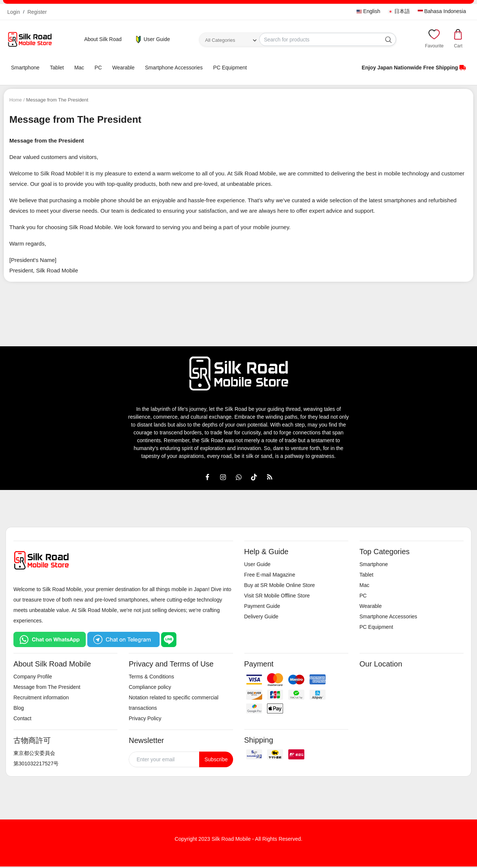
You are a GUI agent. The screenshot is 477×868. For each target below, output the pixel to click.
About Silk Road (103, 39)
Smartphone (25, 68)
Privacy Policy (145, 718)
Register (37, 12)
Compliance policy (150, 687)
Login (14, 12)
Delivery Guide (261, 616)
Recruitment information (41, 697)
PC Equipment (230, 68)
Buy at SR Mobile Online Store (280, 585)
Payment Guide (262, 606)
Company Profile (33, 677)
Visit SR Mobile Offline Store (277, 596)
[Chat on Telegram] (123, 639)
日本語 (399, 11)
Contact (22, 718)
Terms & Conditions (151, 677)
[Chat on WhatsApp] (50, 639)
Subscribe (216, 759)
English (368, 11)
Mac (79, 68)
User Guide (152, 40)
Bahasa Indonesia (442, 11)
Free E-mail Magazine (270, 575)
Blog (19, 708)
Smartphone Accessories (174, 68)
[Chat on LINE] (169, 639)
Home (16, 100)
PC (98, 68)
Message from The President (47, 687)
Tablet (57, 68)
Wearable (123, 68)
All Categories (220, 40)
